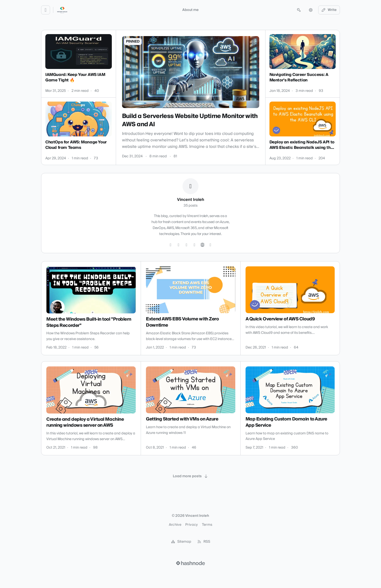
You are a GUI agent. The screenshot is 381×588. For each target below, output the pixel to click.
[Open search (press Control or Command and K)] (299, 10)
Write (329, 10)
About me (190, 10)
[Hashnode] (210, 245)
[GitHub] (179, 245)
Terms (207, 525)
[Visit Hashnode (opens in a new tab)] (190, 563)
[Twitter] (171, 245)
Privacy (191, 525)
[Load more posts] (190, 476)
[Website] (202, 245)
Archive (175, 525)
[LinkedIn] (187, 245)
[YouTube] (194, 245)
